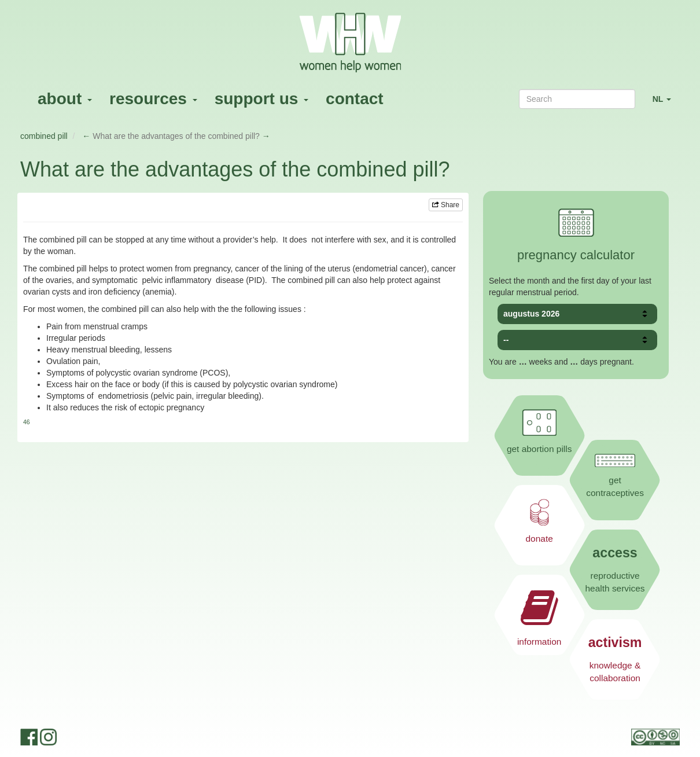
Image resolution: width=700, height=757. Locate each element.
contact (355, 99)
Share (446, 205)
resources (153, 99)
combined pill (44, 136)
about (65, 99)
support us (261, 99)
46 (27, 422)
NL (666, 104)
